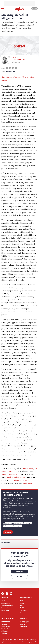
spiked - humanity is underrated (20, 9)
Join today (20, 572)
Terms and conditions (7, 606)
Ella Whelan (5, 629)
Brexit (22, 606)
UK (14, 72)
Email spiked (24, 626)
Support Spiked (6, 603)
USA (21, 613)
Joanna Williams (6, 626)
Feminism (23, 608)
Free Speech (23, 610)
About (3, 601)
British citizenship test (9, 474)
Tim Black (4, 633)
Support (8, 532)
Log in (34, 8)
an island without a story (16, 477)
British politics (28, 483)
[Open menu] (3, 8)
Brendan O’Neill (6, 622)
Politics (9, 72)
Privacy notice (5, 608)
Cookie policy (5, 610)
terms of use (33, 640)
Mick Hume (5, 631)
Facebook (3, 594)
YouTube (11, 594)
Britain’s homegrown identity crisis (22, 480)
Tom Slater (4, 624)
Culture (22, 603)
